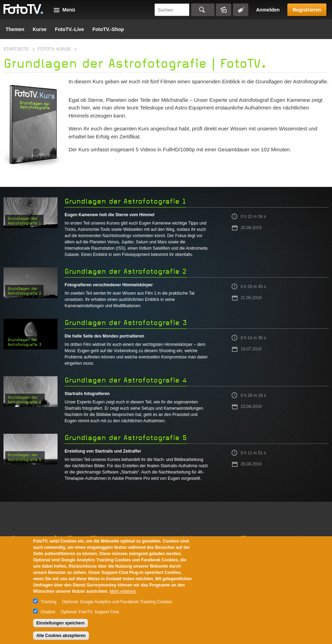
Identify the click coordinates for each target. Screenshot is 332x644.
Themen (15, 29)
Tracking (48, 602)
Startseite (16, 49)
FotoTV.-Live (69, 29)
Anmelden (268, 10)
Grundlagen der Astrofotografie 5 (126, 438)
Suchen (203, 10)
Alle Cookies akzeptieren (61, 636)
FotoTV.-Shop (108, 29)
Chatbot (48, 612)
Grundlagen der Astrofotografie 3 (126, 323)
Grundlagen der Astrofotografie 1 (125, 201)
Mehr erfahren (123, 591)
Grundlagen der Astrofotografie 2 (126, 271)
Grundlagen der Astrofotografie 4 (126, 380)
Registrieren (307, 10)
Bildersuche (224, 10)
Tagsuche (241, 10)
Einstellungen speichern (61, 623)
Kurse (40, 29)
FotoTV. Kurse (54, 49)
